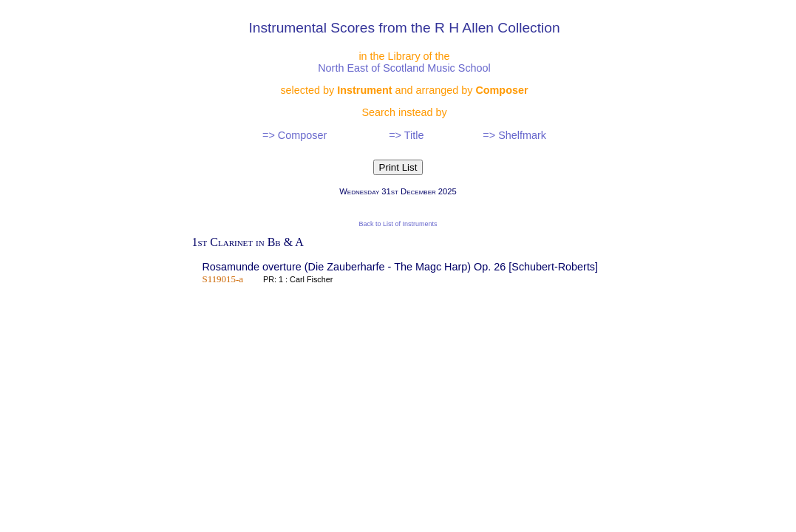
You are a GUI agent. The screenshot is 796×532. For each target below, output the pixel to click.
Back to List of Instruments (398, 224)
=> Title (406, 135)
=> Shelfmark (514, 135)
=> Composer (295, 135)
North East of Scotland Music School (404, 68)
